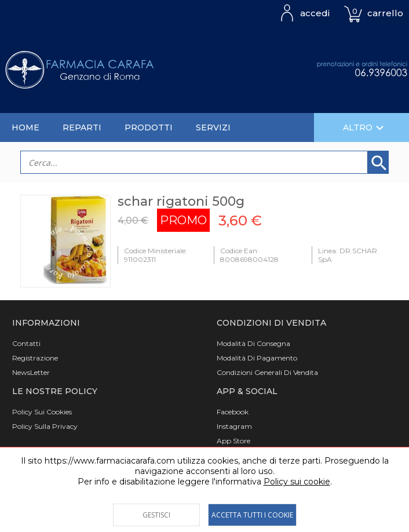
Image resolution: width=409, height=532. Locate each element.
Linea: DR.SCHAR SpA (348, 255)
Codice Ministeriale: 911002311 (156, 255)
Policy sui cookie (297, 482)
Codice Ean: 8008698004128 (249, 255)
